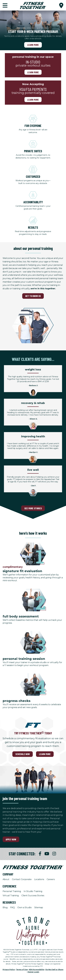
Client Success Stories (33, 896)
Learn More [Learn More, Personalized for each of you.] (33, 45)
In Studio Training (33, 891)
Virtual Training (11, 896)
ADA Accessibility (37, 970)
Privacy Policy (9, 970)
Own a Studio (25, 907)
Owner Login (33, 972)
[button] (61, 5)
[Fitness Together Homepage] (33, 5)
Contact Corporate (22, 879)
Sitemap (39, 907)
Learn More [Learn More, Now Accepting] (33, 99)
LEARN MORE (45, 754)
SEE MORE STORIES (33, 508)
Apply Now (11, 839)
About (6, 879)
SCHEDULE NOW (23, 754)
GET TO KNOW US (33, 296)
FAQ (12, 907)
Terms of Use (22, 970)
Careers (51, 879)
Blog (5, 907)
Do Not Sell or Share (54, 970)
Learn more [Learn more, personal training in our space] (33, 72)
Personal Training (12, 891)
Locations (39, 879)
